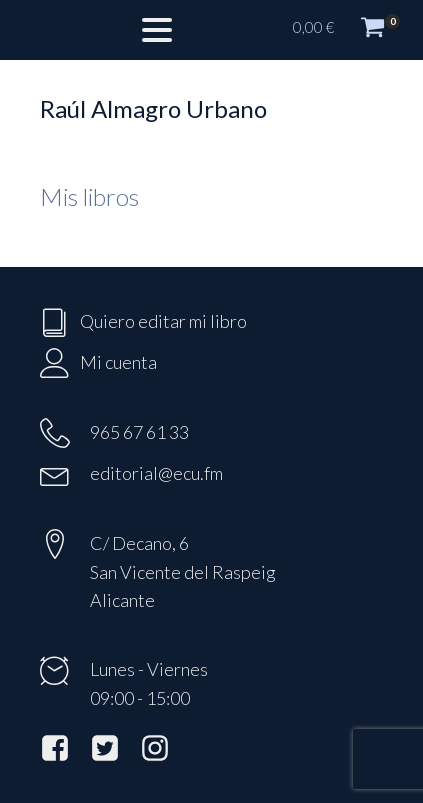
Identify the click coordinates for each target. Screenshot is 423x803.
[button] (348, 30)
